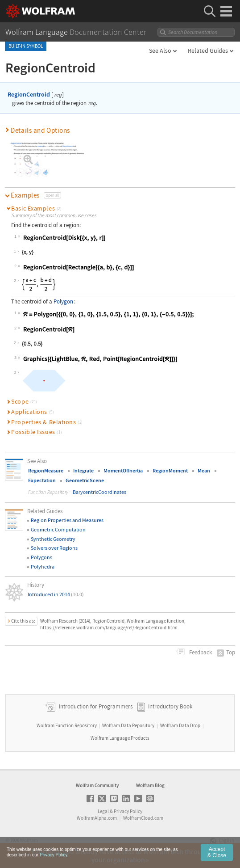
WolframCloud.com (143, 818)
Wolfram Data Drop (180, 725)
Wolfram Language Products (120, 738)
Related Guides (208, 51)
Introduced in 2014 (56, 594)
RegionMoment (170, 470)
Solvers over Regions (54, 548)
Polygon (63, 301)
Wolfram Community (97, 785)
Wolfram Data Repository (128, 725)
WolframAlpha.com (97, 818)
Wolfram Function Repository (67, 725)
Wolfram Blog (150, 785)
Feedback (200, 652)
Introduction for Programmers (95, 706)
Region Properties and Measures (67, 520)
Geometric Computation (58, 529)
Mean (204, 470)
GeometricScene (85, 480)
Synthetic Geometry (53, 539)
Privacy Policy (128, 811)
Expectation (42, 480)
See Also (160, 51)
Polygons (41, 557)
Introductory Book (170, 706)
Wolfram (29, 840)
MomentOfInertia (123, 470)
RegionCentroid (29, 94)
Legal (103, 811)
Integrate (83, 470)
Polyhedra (43, 567)
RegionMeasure (46, 470)
